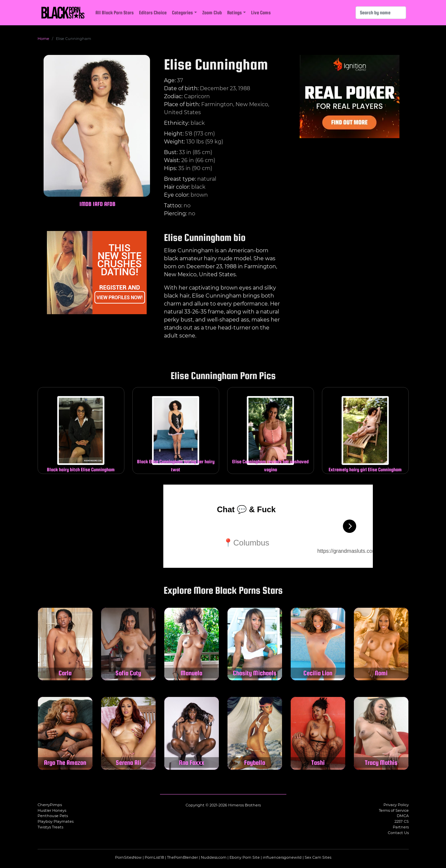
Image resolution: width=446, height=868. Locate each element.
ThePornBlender (182, 857)
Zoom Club (212, 12)
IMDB (85, 204)
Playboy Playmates (56, 821)
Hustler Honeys (52, 810)
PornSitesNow (128, 857)
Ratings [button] (234, 12)
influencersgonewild (282, 857)
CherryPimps (50, 805)
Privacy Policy (396, 805)
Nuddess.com (214, 857)
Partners (401, 827)
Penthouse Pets (53, 816)
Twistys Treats (50, 827)
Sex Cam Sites (318, 857)
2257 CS (402, 821)
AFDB (110, 204)
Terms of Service (394, 810)
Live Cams (261, 12)
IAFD (98, 204)
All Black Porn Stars (115, 12)
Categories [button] (182, 12)
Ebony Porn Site (245, 857)
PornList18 (154, 857)
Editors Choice (153, 12)
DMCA (403, 816)
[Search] (381, 13)
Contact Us (398, 833)
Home (43, 39)
